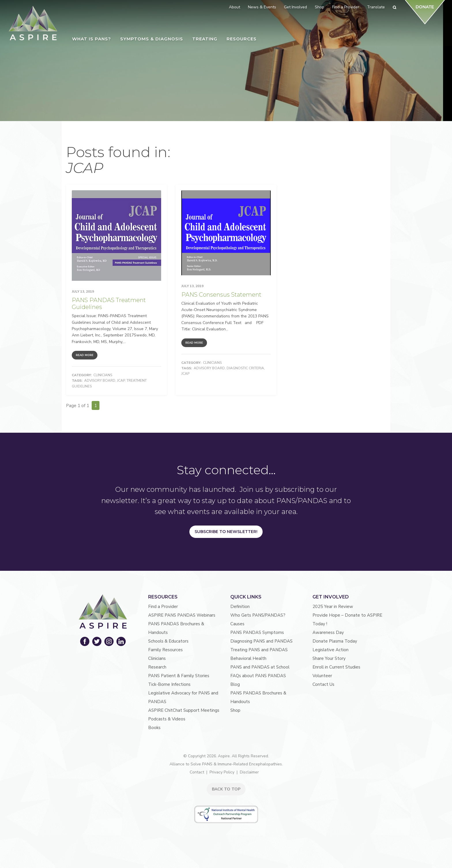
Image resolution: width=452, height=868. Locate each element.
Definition (240, 607)
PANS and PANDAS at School (260, 667)
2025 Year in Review (333, 607)
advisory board (100, 381)
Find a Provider (163, 607)
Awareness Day (328, 632)
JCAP (121, 381)
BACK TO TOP (226, 789)
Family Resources (165, 650)
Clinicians (103, 375)
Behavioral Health (248, 658)
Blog (235, 684)
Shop (235, 710)
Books (154, 728)
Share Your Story (329, 658)
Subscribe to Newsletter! (226, 532)
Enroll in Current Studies (336, 667)
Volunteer (322, 676)
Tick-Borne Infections (169, 684)
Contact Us (323, 684)
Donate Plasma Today (335, 641)
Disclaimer (249, 772)
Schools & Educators (168, 641)
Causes (237, 624)
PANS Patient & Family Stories (179, 676)
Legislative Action (330, 650)
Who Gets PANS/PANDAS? (258, 615)
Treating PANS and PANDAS (259, 650)
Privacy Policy (222, 772)
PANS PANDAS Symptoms (257, 632)
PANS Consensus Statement (221, 295)
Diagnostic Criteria (245, 368)
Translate (376, 7)
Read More (85, 355)
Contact (197, 772)
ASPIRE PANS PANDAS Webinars (182, 615)
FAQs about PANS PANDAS (258, 676)
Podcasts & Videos (167, 719)
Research (157, 667)
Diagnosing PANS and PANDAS (261, 641)
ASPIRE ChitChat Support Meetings (184, 710)
